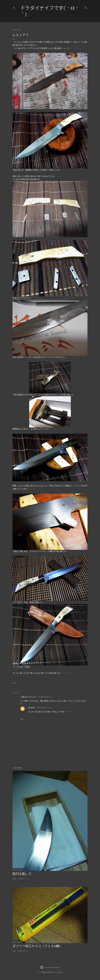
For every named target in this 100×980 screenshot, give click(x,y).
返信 (22, 719)
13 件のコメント (23, 879)
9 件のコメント (23, 951)
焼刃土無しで (22, 874)
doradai (31, 708)
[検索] (86, 7)
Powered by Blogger (50, 967)
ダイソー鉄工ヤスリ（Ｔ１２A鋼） (37, 946)
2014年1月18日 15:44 (45, 697)
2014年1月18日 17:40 (43, 708)
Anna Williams (57, 972)
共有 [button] (14, 683)
